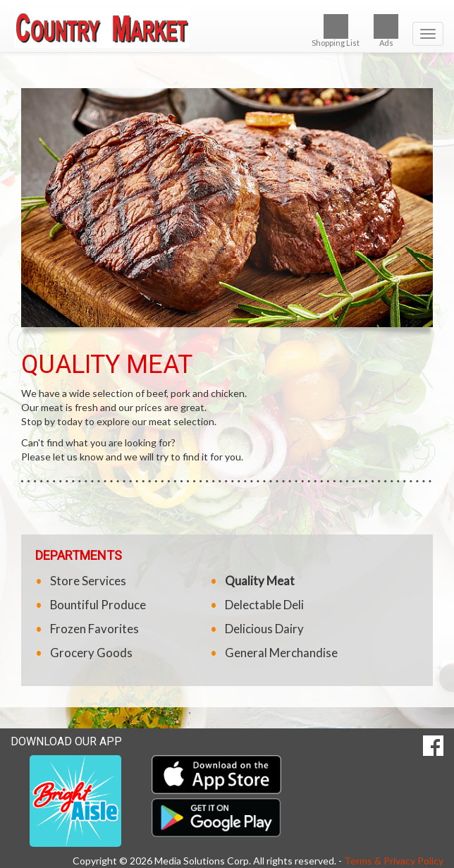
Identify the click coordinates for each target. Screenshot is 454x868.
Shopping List (336, 31)
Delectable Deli (264, 605)
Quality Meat (260, 581)
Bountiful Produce (98, 605)
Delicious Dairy (264, 629)
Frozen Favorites (94, 629)
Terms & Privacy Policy (394, 861)
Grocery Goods (91, 653)
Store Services (88, 581)
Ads (386, 31)
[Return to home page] (227, 27)
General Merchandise (281, 653)
